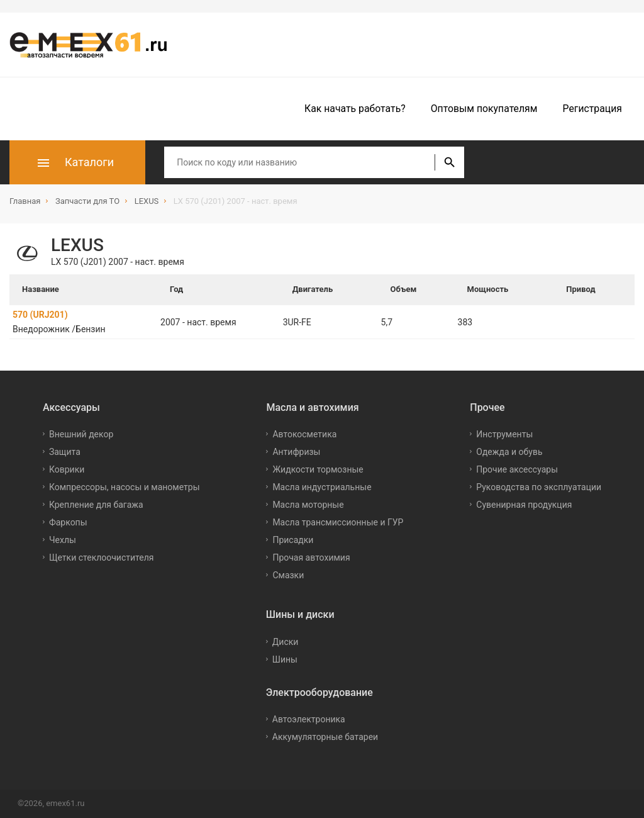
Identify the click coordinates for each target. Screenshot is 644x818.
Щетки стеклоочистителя (102, 557)
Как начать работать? (355, 109)
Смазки (288, 575)
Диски (286, 642)
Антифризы (296, 452)
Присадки (293, 540)
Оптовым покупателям (484, 109)
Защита (65, 452)
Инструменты (504, 434)
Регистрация (592, 109)
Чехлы (63, 540)
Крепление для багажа (96, 505)
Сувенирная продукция (524, 505)
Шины (285, 659)
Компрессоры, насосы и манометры (125, 487)
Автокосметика (304, 434)
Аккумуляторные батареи (325, 737)
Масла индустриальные (322, 487)
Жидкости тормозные (318, 469)
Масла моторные (308, 505)
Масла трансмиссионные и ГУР (338, 522)
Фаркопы (68, 522)
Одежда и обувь (509, 452)
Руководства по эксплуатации (539, 487)
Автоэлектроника (309, 719)
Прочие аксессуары (517, 469)
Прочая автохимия (311, 557)
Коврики (67, 469)
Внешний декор (81, 434)
